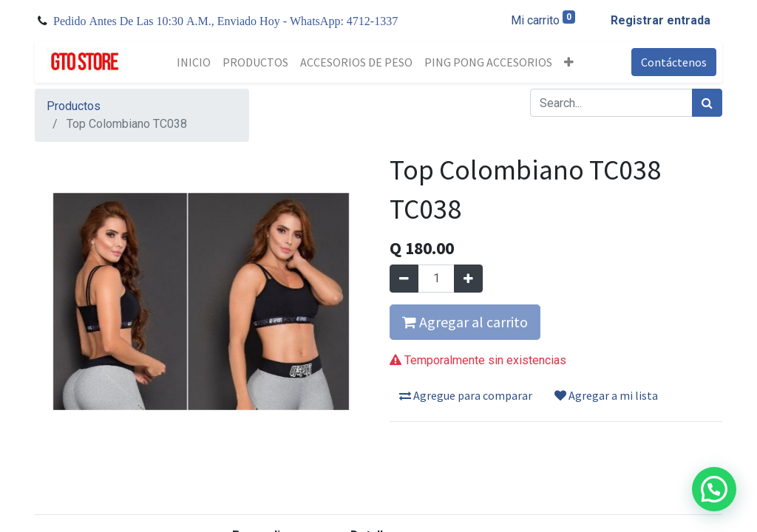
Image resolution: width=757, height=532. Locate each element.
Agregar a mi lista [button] (606, 395)
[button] (569, 62)
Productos (74, 106)
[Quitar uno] (404, 279)
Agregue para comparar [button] (466, 395)
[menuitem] (194, 62)
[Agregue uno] (468, 279)
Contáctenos (674, 62)
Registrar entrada (661, 20)
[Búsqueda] (707, 103)
